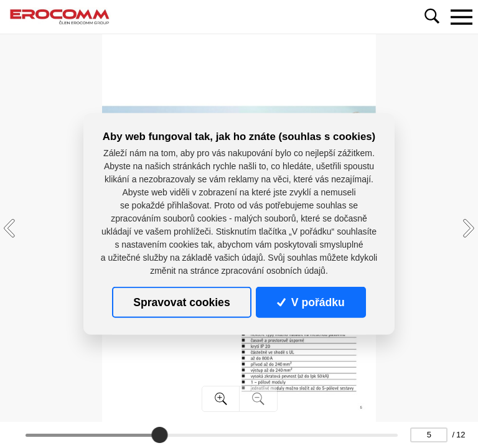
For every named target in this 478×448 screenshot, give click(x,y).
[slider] (159, 435)
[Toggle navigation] (461, 17)
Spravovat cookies (181, 302)
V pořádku (311, 302)
